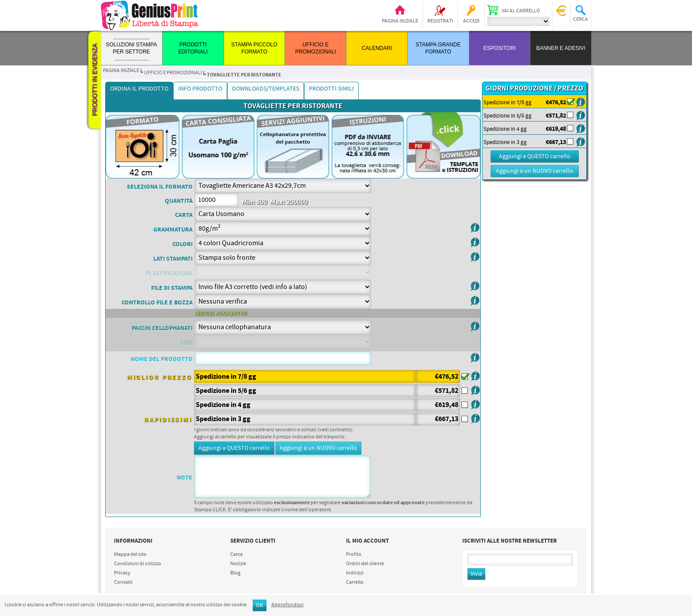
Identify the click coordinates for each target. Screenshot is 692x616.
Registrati (440, 21)
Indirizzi (355, 573)
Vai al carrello (521, 11)
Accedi (471, 21)
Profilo (354, 555)
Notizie (238, 564)
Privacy (122, 573)
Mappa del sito (130, 555)
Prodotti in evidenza (95, 80)
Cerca (236, 555)
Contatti (123, 582)
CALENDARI (377, 48)
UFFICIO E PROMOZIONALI (173, 73)
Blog (235, 573)
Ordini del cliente (365, 564)
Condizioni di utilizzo (138, 564)
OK (260, 606)
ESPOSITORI (500, 48)
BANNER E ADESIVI (561, 48)
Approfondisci (287, 605)
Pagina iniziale (400, 21)
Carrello (355, 582)
